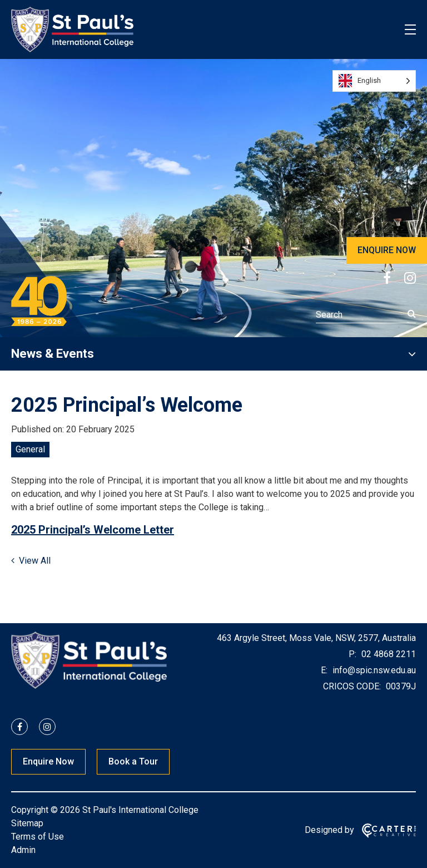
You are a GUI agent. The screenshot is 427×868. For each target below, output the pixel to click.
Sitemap (27, 823)
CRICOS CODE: (352, 686)
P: (352, 654)
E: (324, 670)
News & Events (53, 354)
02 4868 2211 (388, 654)
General (30, 449)
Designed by (329, 830)
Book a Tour (133, 761)
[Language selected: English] (374, 81)
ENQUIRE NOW (387, 250)
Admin (23, 850)
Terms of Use (38, 837)
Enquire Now (48, 761)
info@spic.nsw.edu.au (373, 670)
